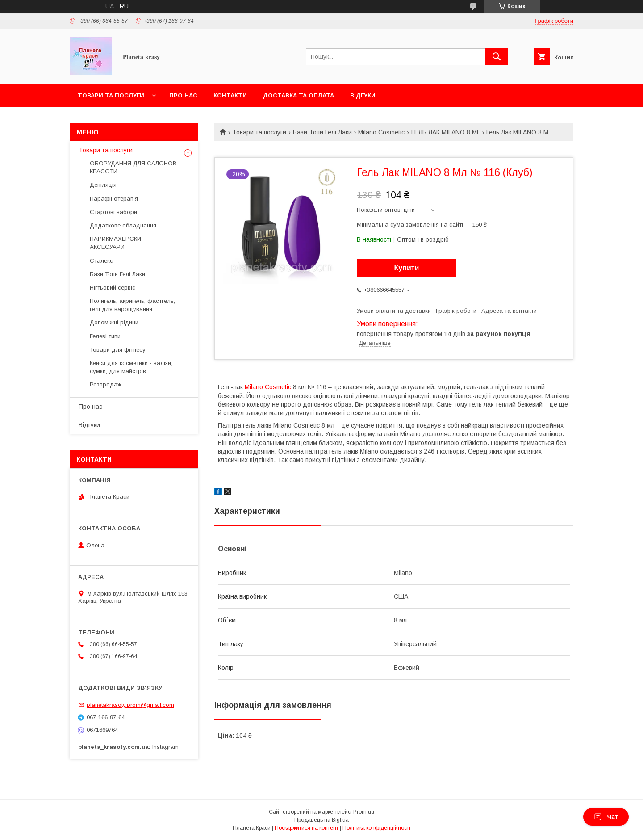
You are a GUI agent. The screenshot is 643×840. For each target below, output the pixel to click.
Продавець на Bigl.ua (321, 820)
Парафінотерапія (114, 199)
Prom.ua (364, 812)
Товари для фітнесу (118, 350)
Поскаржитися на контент (307, 828)
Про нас (183, 95)
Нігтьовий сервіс (113, 288)
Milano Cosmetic (381, 132)
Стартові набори (113, 212)
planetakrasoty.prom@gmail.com (130, 705)
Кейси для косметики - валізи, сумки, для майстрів (131, 367)
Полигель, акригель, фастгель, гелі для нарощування (132, 305)
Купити (407, 268)
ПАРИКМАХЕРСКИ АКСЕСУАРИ (115, 243)
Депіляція (103, 185)
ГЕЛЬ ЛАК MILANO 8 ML (446, 132)
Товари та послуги (111, 95)
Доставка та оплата (299, 95)
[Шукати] (497, 57)
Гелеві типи (105, 336)
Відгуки (363, 95)
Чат (606, 817)
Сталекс (101, 261)
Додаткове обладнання (123, 225)
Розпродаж (106, 384)
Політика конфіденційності (376, 828)
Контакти (230, 95)
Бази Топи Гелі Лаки (322, 132)
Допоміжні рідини (114, 322)
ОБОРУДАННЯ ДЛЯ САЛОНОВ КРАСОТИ (133, 167)
